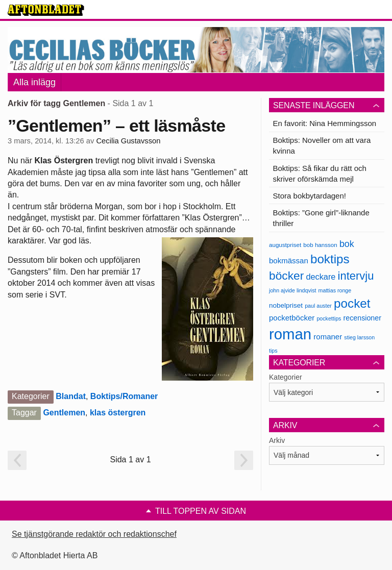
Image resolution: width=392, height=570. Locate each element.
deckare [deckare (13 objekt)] (321, 277)
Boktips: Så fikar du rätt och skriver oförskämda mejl (320, 174)
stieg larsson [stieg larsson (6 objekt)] (359, 337)
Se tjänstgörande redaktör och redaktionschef (94, 534)
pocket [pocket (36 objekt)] (352, 303)
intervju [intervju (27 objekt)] (356, 276)
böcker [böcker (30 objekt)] (286, 276)
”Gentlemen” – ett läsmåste (116, 126)
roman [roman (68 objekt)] (290, 334)
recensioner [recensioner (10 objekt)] (362, 318)
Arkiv (277, 440)
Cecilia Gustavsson (128, 141)
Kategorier (286, 377)
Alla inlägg (34, 82)
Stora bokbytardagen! (310, 196)
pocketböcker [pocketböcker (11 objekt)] (292, 318)
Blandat (71, 396)
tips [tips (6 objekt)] (273, 351)
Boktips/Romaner (124, 396)
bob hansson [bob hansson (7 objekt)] (320, 245)
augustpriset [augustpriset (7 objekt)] (285, 245)
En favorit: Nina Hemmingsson (325, 123)
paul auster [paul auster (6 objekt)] (318, 306)
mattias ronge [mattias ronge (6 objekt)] (335, 290)
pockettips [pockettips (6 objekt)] (329, 318)
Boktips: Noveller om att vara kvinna (322, 145)
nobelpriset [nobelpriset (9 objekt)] (286, 305)
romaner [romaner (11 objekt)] (328, 337)
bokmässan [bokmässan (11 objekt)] (289, 261)
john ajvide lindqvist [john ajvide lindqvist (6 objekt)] (292, 290)
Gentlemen (64, 413)
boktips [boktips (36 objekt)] (330, 259)
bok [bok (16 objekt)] (347, 244)
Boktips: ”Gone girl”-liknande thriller (321, 218)
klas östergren (118, 413)
